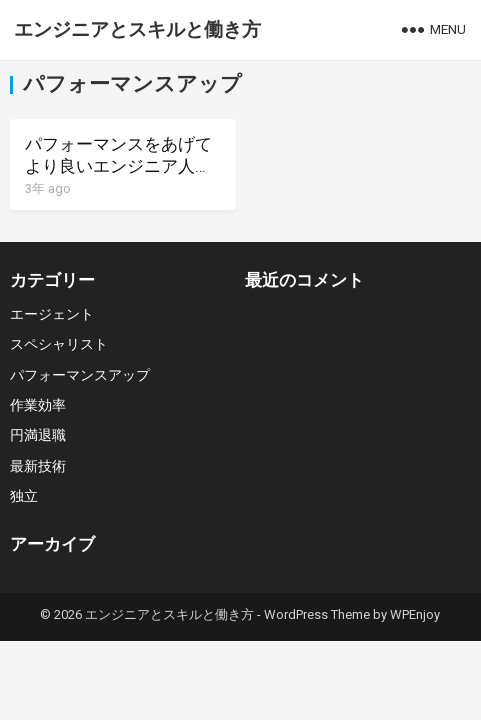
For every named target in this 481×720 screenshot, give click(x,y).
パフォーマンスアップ (80, 375)
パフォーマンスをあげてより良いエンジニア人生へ (118, 166)
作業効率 (38, 405)
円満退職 (38, 435)
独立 (24, 496)
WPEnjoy (415, 614)
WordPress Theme (317, 614)
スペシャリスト (59, 344)
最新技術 (38, 466)
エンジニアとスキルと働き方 (137, 29)
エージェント (52, 314)
